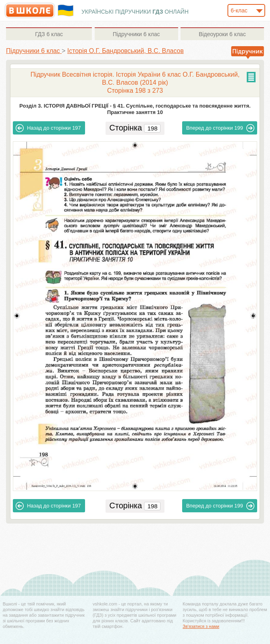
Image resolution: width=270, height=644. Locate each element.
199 (220, 128)
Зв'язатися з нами (201, 626)
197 (48, 128)
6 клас (49, 34)
